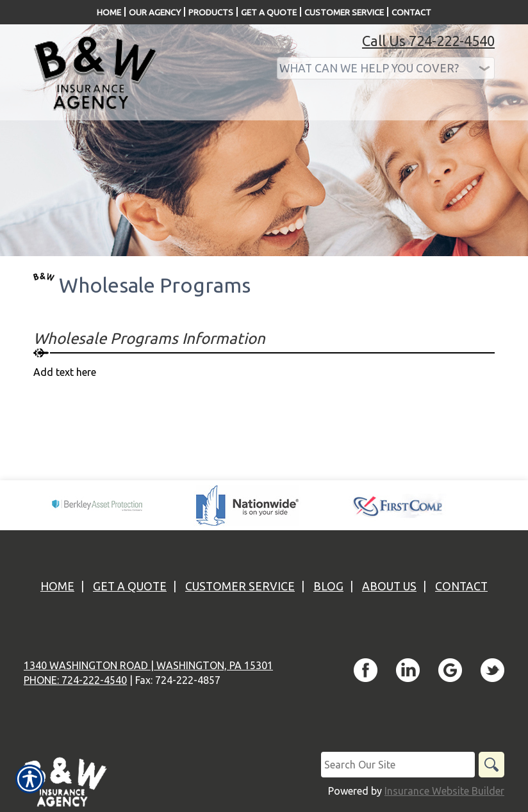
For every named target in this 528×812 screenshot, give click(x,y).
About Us (389, 586)
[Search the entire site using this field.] (398, 765)
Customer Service (240, 586)
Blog (328, 586)
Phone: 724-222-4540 (75, 680)
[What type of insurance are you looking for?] (386, 68)
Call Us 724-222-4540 (428, 41)
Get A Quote (130, 586)
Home (57, 586)
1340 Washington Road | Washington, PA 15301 (148, 665)
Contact (461, 586)
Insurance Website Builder (444, 791)
